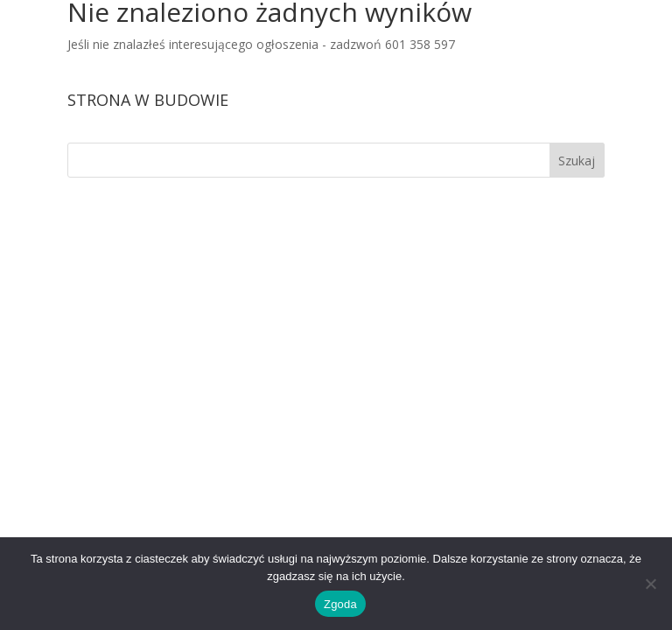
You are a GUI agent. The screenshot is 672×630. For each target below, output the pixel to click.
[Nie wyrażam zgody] (650, 584)
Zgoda (340, 604)
